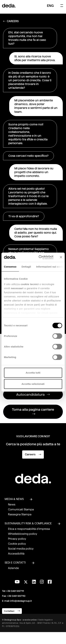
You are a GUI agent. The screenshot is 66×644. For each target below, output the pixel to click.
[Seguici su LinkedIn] (34, 582)
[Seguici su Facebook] (50, 582)
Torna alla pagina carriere (33, 412)
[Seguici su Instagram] (42, 582)
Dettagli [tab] (26, 267)
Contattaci (12, 611)
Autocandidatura (33, 395)
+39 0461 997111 (15, 591)
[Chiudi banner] (61, 257)
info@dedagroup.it (21, 601)
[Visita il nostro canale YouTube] (17, 582)
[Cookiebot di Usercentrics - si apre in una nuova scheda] (40, 257)
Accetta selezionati (33, 384)
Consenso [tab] (10, 267)
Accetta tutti (33, 373)
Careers (33, 454)
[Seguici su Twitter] (26, 581)
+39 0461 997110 (16, 596)
